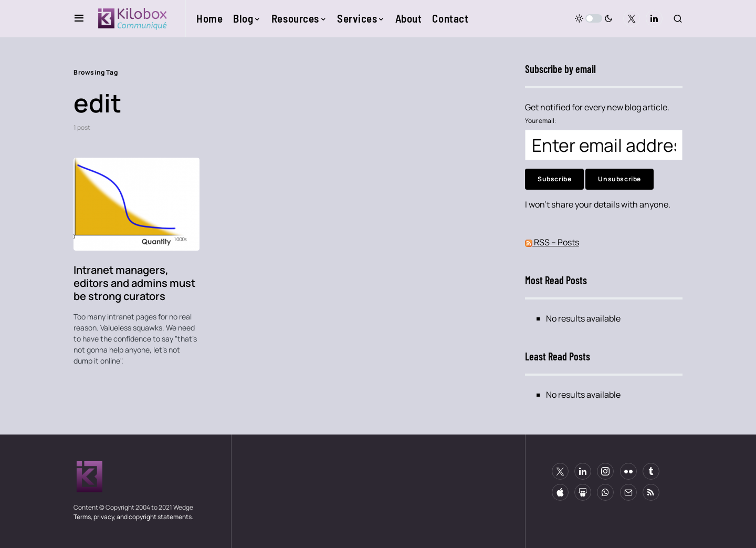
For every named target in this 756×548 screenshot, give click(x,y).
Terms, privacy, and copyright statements (133, 517)
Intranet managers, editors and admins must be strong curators (134, 283)
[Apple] (560, 492)
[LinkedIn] (654, 18)
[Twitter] (632, 18)
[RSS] (651, 492)
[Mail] (628, 492)
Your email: (541, 121)
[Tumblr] (651, 471)
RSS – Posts (552, 242)
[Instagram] (605, 471)
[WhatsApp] (605, 492)
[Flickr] (628, 471)
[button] (79, 18)
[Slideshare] (583, 492)
